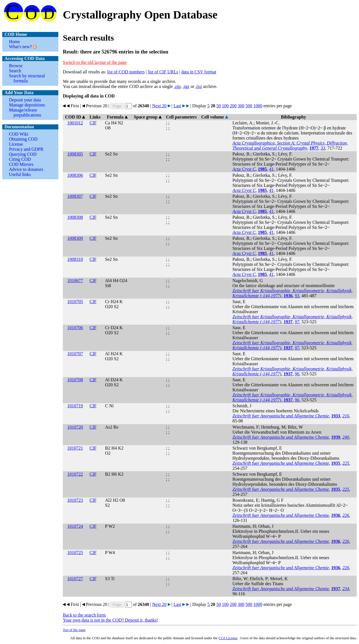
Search (15, 71)
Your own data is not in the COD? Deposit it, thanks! (110, 620)
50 (218, 106)
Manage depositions (27, 105)
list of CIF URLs (163, 72)
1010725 (75, 553)
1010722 (75, 474)
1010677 (75, 281)
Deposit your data (25, 100)
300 (241, 106)
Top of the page (74, 630)
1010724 (75, 526)
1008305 (75, 154)
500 (249, 106)
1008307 (75, 196)
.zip (177, 86)
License (16, 144)
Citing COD (20, 159)
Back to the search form (84, 615)
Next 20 (159, 106)
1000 (258, 106)
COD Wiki (19, 134)
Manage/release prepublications (25, 112)
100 (225, 106)
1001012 (75, 123)
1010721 (75, 448)
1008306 (75, 175)
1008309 (75, 238)
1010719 (75, 406)
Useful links (20, 174)
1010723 (75, 500)
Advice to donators (26, 169)
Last (178, 106)
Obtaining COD (23, 139)
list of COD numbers (126, 72)
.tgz (186, 86)
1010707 (75, 354)
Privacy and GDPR (26, 149)
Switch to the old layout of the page (95, 62)
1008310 (75, 259)
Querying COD (23, 154)
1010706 (75, 328)
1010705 (75, 302)
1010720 (75, 427)
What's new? (20, 47)
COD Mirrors (21, 164)
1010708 (75, 380)
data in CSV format (199, 72)
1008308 (75, 217)
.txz (199, 86)
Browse (16, 66)
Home (14, 42)
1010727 (75, 579)
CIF (93, 123)
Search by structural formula (27, 78)
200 (233, 106)
